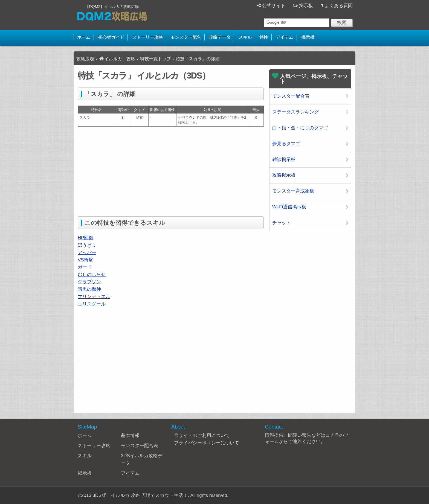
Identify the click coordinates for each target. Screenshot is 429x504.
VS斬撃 (85, 260)
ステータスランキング (295, 112)
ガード (85, 267)
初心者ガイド (111, 37)
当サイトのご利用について (202, 435)
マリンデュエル (94, 297)
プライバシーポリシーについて (207, 443)
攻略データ (220, 37)
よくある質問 (339, 6)
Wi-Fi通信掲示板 (289, 207)
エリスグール (92, 304)
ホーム (84, 37)
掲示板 (306, 6)
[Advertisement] (124, 170)
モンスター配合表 (291, 96)
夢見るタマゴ (286, 144)
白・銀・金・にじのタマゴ (300, 128)
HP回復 (85, 238)
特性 (264, 37)
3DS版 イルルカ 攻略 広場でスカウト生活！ (140, 495)
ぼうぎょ (87, 245)
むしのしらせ (92, 274)
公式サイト (274, 6)
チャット (282, 223)
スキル (245, 37)
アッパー (87, 253)
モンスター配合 (186, 37)
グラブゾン (89, 282)
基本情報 (130, 435)
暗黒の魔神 (89, 289)
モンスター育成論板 (293, 191)
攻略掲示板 (284, 175)
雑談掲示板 (284, 160)
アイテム (285, 37)
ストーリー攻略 (147, 37)
